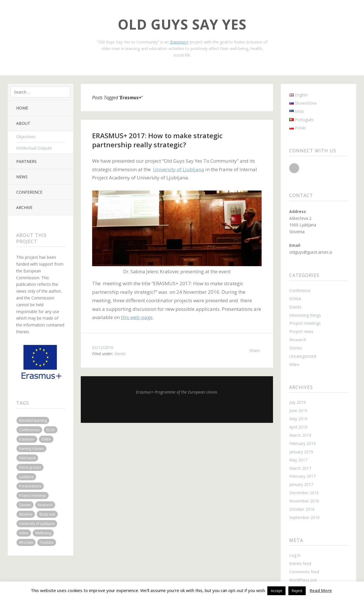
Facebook (294, 168)
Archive (24, 207)
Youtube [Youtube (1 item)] (47, 542)
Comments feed (304, 572)
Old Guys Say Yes (182, 24)
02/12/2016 (103, 347)
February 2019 (302, 443)
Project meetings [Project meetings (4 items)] (33, 495)
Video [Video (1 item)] (24, 533)
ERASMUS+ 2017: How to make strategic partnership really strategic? (157, 140)
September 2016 (304, 517)
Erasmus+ (179, 42)
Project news (301, 331)
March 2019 (300, 435)
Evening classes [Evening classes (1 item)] (31, 449)
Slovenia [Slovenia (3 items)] (26, 514)
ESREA (295, 299)
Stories (296, 348)
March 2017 (300, 468)
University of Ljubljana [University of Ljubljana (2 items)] (37, 524)
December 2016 (304, 493)
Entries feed (300, 563)
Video (294, 364)
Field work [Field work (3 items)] (27, 458)
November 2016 (304, 501)
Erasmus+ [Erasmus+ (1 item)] (27, 439)
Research (298, 340)
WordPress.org (303, 580)
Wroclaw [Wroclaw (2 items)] (26, 542)
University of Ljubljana (179, 169)
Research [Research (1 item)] (45, 505)
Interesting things (305, 315)
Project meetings (305, 323)
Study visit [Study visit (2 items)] (47, 514)
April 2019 (298, 427)
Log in (295, 555)
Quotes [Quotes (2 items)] (25, 505)
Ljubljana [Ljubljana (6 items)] (26, 477)
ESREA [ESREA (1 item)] (46, 439)
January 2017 (301, 484)
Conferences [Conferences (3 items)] (29, 430)
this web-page (137, 317)
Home (22, 108)
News (22, 177)
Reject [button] (297, 591)
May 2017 (298, 460)
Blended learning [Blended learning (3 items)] (33, 420)
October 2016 (302, 509)
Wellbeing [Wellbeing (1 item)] (43, 533)
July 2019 (297, 402)
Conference (29, 192)
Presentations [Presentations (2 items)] (30, 486)
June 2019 (298, 410)
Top (177, 409)
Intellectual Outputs (34, 148)
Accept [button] (276, 591)
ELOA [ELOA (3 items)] (51, 430)
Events (120, 354)
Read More (321, 590)
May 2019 (298, 419)
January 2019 (301, 452)
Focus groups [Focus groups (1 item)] (30, 467)
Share (255, 350)
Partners (26, 161)
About (23, 123)
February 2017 (302, 476)
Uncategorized (303, 356)
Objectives (26, 137)
